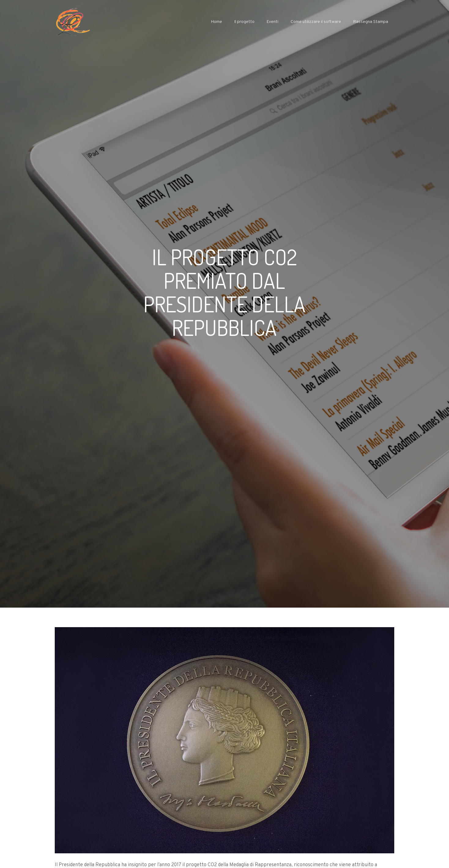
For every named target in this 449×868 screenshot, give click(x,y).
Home (217, 22)
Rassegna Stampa (371, 22)
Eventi (273, 22)
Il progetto (244, 22)
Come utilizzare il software (316, 22)
